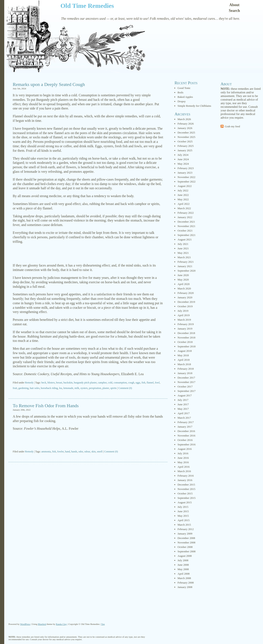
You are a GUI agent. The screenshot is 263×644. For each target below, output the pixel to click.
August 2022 (185, 186)
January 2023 (185, 173)
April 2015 (184, 520)
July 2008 (183, 560)
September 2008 (187, 551)
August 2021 (185, 239)
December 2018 (186, 333)
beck (44, 383)
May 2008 (183, 569)
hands (74, 452)
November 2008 (186, 542)
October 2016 (185, 440)
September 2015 (187, 498)
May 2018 (183, 355)
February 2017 (186, 422)
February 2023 (186, 168)
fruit (15, 388)
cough (131, 383)
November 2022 (186, 177)
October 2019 (185, 306)
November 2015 (186, 489)
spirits (113, 388)
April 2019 (184, 315)
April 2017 (184, 413)
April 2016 (184, 467)
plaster (106, 388)
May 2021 (183, 253)
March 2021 (184, 257)
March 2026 (184, 119)
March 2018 (184, 364)
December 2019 (186, 302)
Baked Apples (185, 97)
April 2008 (184, 574)
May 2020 (183, 280)
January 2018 (185, 373)
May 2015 (183, 516)
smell (100, 452)
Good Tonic (184, 88)
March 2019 (184, 320)
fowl (157, 383)
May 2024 (183, 164)
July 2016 (183, 453)
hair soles (35, 388)
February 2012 (186, 529)
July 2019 (183, 311)
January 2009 (185, 534)
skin (94, 452)
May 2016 (183, 462)
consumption (120, 383)
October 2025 (185, 141)
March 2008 (184, 578)
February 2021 (186, 262)
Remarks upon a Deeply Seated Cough (49, 84)
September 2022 (187, 182)
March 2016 (184, 471)
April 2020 (184, 284)
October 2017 (185, 387)
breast (59, 383)
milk (77, 388)
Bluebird (42, 624)
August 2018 (185, 351)
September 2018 (187, 346)
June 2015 (183, 511)
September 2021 (187, 235)
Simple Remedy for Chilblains (194, 106)
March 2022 (184, 208)
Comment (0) (125, 388)
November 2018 (186, 337)
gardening (24, 388)
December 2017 (186, 378)
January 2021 (185, 266)
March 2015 (184, 525)
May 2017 (183, 409)
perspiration (95, 388)
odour (87, 452)
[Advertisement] (88, 254)
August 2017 (185, 395)
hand (68, 452)
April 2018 (184, 360)
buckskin (68, 383)
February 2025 (186, 146)
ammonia (46, 452)
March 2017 (184, 418)
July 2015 (183, 507)
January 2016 (185, 480)
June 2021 (183, 248)
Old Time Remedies (87, 6)
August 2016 (185, 449)
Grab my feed (232, 126)
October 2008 (185, 547)
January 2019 (185, 329)
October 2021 (185, 231)
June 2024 (183, 159)
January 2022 (185, 217)
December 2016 (186, 431)
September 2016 (187, 444)
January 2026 (185, 128)
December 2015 (186, 485)
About (234, 5)
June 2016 (183, 458)
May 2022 (183, 199)
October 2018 (185, 342)
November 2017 (186, 382)
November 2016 (186, 436)
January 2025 (185, 150)
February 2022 (186, 213)
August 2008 (185, 556)
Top (103, 624)
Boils (180, 92)
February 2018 (186, 369)
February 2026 (186, 124)
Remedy (29, 383)
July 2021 (183, 244)
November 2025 (186, 137)
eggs (138, 383)
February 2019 (186, 324)
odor (81, 452)
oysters (84, 388)
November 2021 (186, 226)
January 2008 (185, 587)
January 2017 (185, 427)
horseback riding (49, 388)
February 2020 (186, 293)
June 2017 (183, 404)
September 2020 (187, 271)
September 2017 (187, 391)
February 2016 (186, 476)
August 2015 (185, 502)
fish (143, 383)
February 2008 (186, 583)
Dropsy (182, 101)
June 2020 (183, 275)
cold (110, 383)
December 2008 (186, 538)
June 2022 (183, 195)
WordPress (25, 624)
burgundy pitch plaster (85, 383)
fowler (61, 452)
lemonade (68, 388)
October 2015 (185, 493)
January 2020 (185, 297)
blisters (51, 383)
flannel (150, 383)
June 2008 (183, 565)
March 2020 (184, 288)
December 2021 (186, 222)
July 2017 (183, 400)
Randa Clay (62, 624)
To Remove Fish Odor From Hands (46, 406)
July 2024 (183, 155)
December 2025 (186, 133)
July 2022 (183, 190)
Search (234, 11)
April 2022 (184, 204)
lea (61, 388)
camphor (102, 383)
